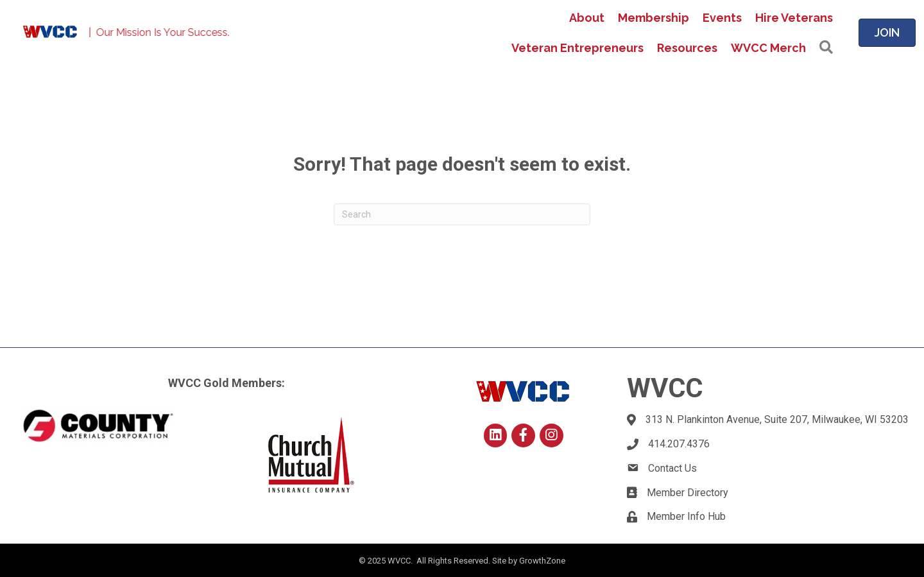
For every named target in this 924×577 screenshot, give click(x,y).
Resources (687, 48)
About (587, 18)
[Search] (462, 214)
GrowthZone (542, 561)
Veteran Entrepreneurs (577, 48)
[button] (826, 48)
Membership (654, 18)
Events (722, 18)
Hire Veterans (794, 18)
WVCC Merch (768, 48)
